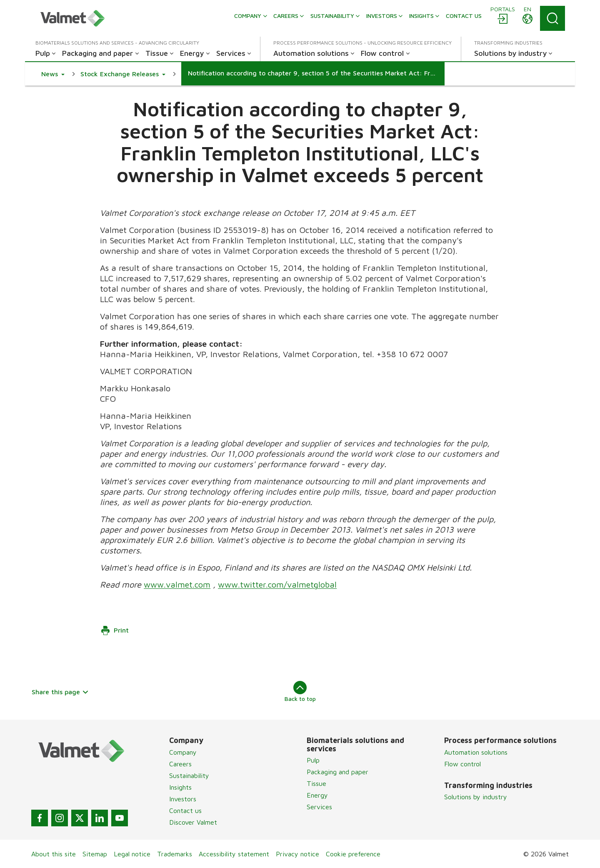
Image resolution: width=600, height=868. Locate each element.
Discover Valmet (193, 822)
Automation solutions (476, 752)
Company (183, 752)
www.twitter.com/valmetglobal (277, 584)
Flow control (462, 764)
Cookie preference (353, 854)
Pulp (313, 760)
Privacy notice (297, 854)
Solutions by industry (476, 797)
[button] (53, 74)
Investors (183, 799)
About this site (54, 854)
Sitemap (95, 854)
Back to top (300, 691)
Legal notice (132, 854)
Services (319, 807)
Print (115, 630)
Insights (180, 787)
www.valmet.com (177, 584)
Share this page (60, 692)
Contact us (185, 810)
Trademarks (175, 854)
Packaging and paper (337, 772)
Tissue (316, 783)
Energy (317, 795)
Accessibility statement (234, 854)
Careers (180, 764)
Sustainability (189, 775)
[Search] (552, 18)
